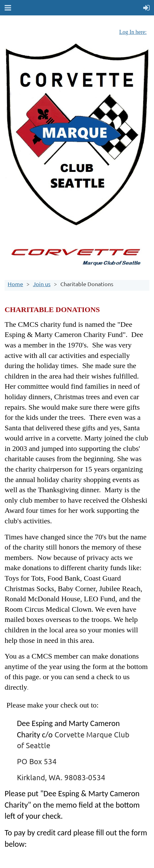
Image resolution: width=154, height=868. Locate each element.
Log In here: (133, 32)
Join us (42, 284)
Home (15, 284)
